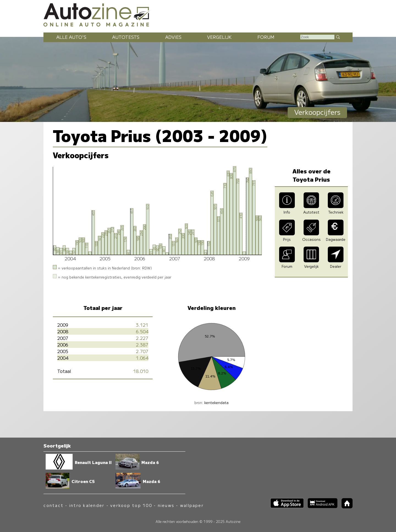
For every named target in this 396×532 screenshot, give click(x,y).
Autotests (126, 37)
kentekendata (216, 403)
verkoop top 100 (131, 505)
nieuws (166, 505)
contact (53, 505)
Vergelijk (219, 37)
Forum (266, 37)
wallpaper (192, 505)
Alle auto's (71, 37)
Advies (173, 37)
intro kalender (87, 505)
